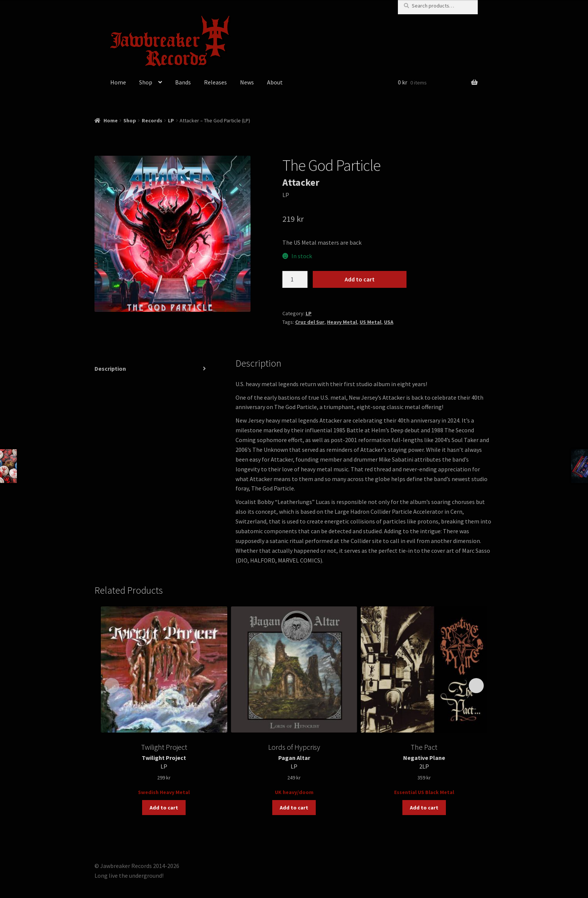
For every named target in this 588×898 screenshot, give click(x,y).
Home (118, 82)
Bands (183, 82)
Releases (215, 82)
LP (171, 120)
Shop (146, 82)
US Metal (370, 322)
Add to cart (360, 279)
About (275, 82)
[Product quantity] (295, 280)
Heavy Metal (342, 322)
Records (152, 120)
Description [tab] (110, 369)
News (247, 82)
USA (389, 322)
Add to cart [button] (164, 808)
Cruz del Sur (310, 322)
